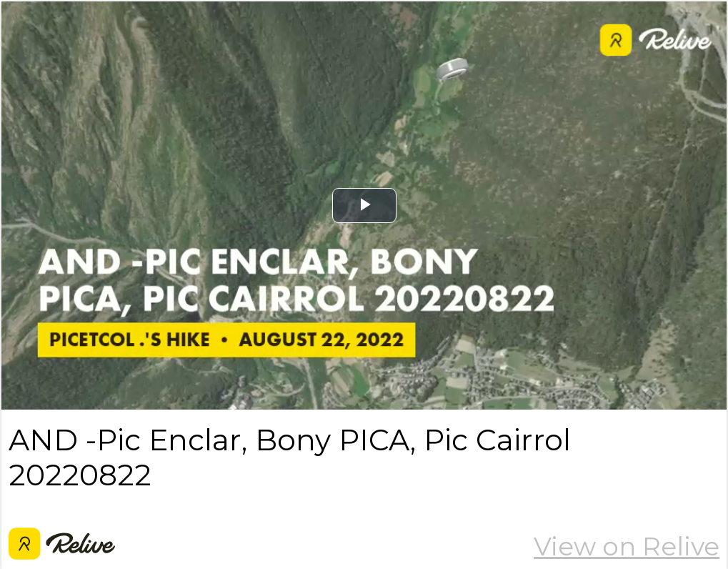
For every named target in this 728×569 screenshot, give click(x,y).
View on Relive (627, 546)
